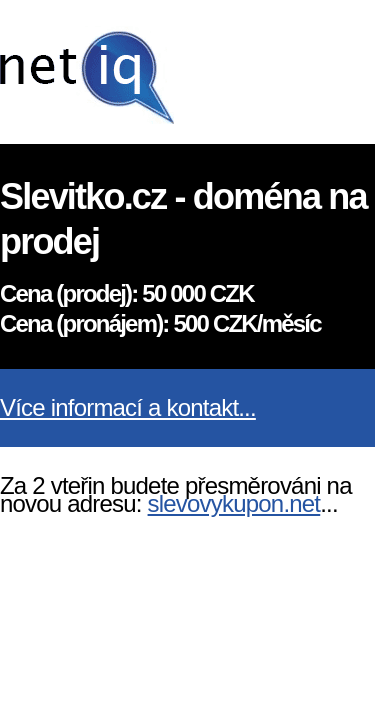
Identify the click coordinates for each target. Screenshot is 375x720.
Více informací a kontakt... (128, 407)
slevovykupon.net (234, 503)
